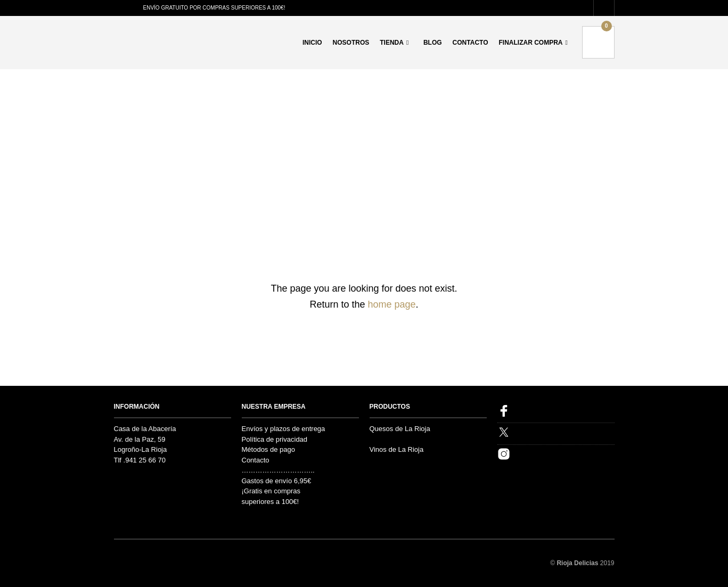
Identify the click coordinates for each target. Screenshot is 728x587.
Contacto (471, 43)
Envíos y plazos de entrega (284, 429)
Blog (433, 43)
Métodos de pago (268, 449)
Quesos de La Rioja (400, 429)
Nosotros (351, 43)
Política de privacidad (275, 439)
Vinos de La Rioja (397, 449)
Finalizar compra (531, 43)
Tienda (392, 43)
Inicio (312, 43)
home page (391, 304)
